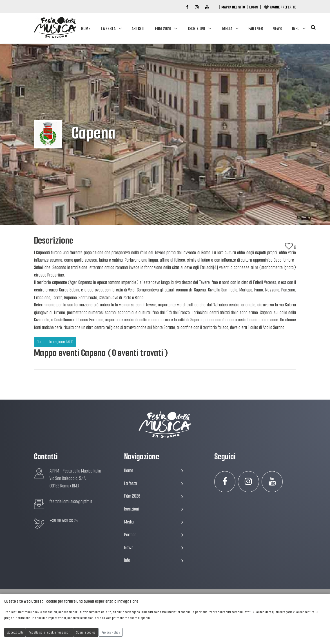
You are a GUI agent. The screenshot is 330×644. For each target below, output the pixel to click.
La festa (108, 29)
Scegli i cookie (86, 632)
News (277, 29)
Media (227, 29)
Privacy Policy (111, 632)
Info (296, 29)
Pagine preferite (283, 7)
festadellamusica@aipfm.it (71, 501)
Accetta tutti (15, 632)
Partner (256, 29)
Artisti (138, 29)
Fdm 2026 (163, 29)
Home (86, 29)
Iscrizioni (197, 29)
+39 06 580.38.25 (64, 521)
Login (253, 7)
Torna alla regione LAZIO (55, 342)
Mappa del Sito (233, 7)
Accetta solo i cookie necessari (50, 632)
